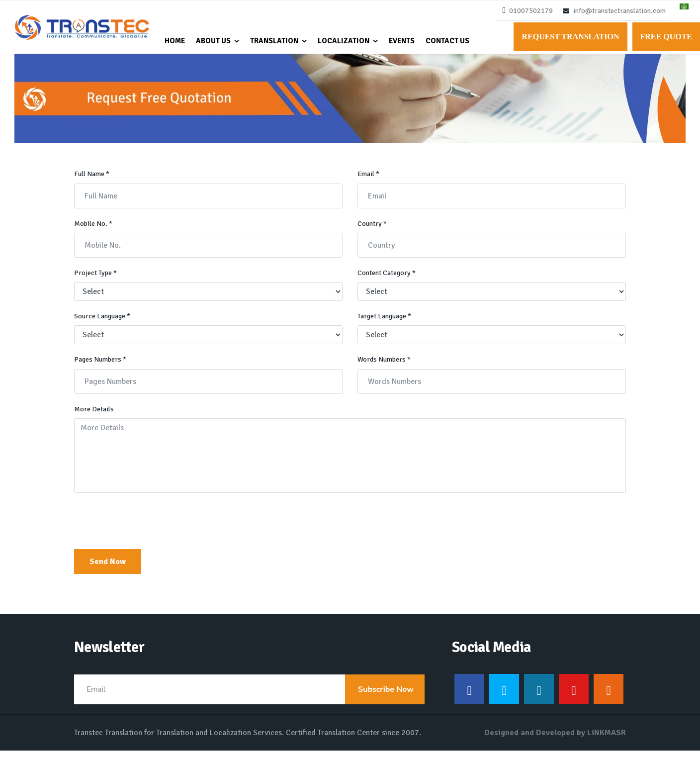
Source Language (105, 324)
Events (402, 41)
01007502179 (531, 11)
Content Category (388, 280)
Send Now (108, 571)
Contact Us (447, 41)
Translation (274, 41)
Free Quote (666, 37)
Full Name (93, 180)
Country (373, 230)
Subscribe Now (385, 699)
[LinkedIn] (539, 698)
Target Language (387, 324)
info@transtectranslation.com (619, 11)
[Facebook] (469, 698)
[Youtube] (574, 698)
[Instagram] (609, 698)
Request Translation (570, 37)
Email (369, 180)
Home (175, 41)
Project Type (96, 280)
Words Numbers (385, 368)
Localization (344, 41)
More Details (94, 418)
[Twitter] (504, 698)
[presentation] (150, 532)
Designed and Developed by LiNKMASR (555, 742)
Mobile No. (94, 230)
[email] (249, 699)
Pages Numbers (102, 368)
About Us (213, 41)
